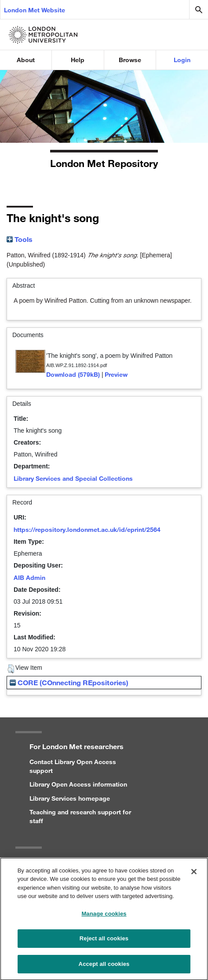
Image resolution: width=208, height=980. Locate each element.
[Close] (194, 876)
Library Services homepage (70, 798)
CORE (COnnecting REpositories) (69, 682)
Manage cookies (104, 918)
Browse (130, 60)
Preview (116, 374)
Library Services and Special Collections (73, 478)
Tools (20, 239)
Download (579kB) (73, 374)
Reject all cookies (104, 943)
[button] (11, 669)
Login (182, 60)
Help (78, 60)
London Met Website (35, 10)
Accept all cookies (104, 968)
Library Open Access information (78, 784)
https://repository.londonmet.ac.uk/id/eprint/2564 (87, 529)
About (26, 60)
